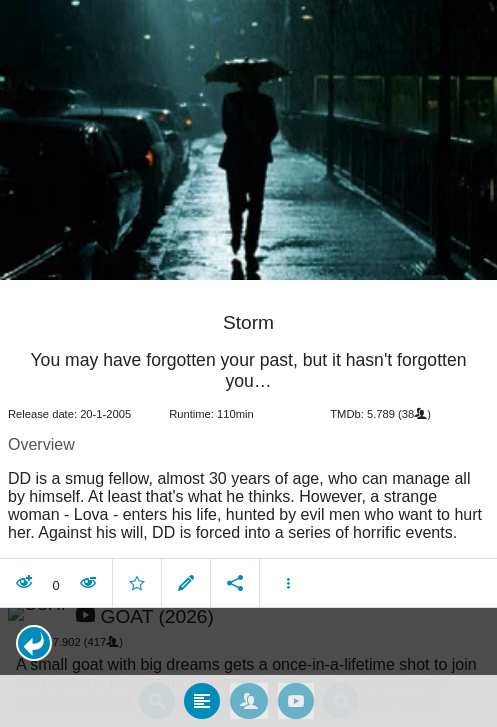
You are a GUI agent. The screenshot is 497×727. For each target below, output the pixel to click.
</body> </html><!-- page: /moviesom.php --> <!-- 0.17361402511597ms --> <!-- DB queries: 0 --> (248, 363)
